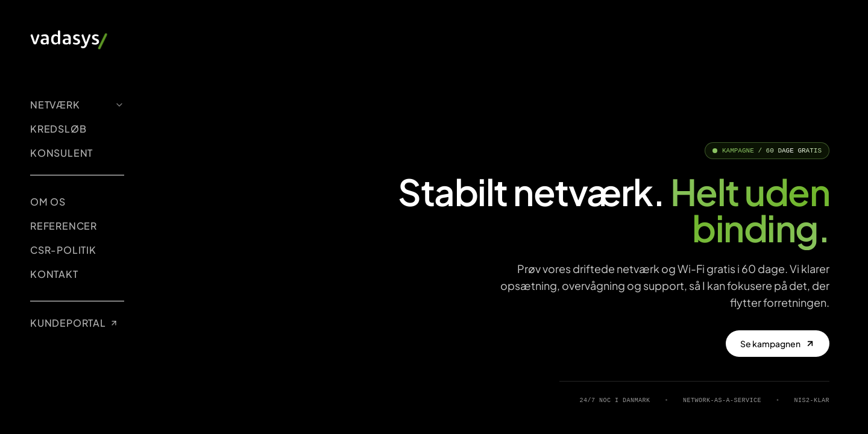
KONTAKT (54, 274)
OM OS (48, 202)
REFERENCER (64, 226)
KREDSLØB (58, 129)
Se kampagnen (778, 344)
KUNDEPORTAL (74, 323)
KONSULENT (61, 153)
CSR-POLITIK (63, 250)
